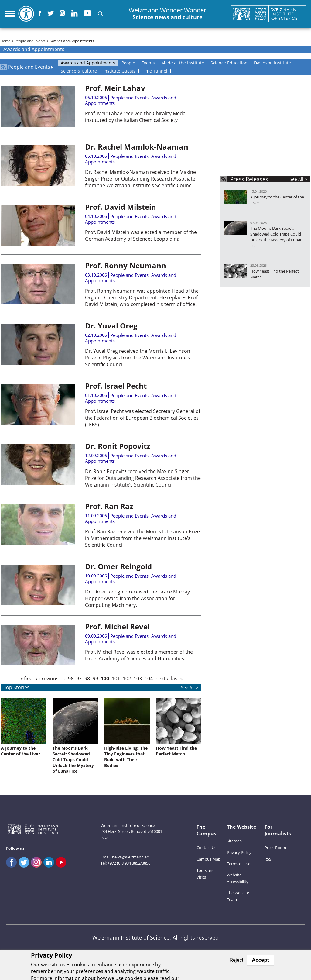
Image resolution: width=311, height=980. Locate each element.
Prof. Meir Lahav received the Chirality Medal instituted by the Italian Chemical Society (136, 117)
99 (95, 679)
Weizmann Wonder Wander (167, 14)
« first (27, 679)
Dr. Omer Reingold (118, 566)
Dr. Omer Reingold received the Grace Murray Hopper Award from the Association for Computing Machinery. (137, 598)
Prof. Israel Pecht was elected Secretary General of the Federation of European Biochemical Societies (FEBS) (143, 418)
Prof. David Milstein (121, 207)
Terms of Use (239, 864)
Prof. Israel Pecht (116, 386)
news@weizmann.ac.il (132, 857)
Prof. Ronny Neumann (126, 265)
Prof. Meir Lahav (115, 88)
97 (79, 679)
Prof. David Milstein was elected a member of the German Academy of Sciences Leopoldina (141, 236)
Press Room (275, 848)
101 (116, 679)
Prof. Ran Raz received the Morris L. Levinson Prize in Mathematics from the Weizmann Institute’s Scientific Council (142, 538)
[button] (100, 14)
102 (127, 679)
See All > (298, 179)
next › (162, 679)
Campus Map (208, 859)
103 (138, 679)
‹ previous (47, 679)
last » (177, 679)
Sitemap (234, 841)
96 (71, 679)
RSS (268, 859)
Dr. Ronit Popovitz (118, 446)
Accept (260, 960)
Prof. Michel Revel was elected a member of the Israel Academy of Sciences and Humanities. (139, 655)
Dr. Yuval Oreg (111, 326)
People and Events (30, 41)
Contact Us (206, 848)
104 (149, 679)
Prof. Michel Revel (117, 626)
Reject (236, 960)
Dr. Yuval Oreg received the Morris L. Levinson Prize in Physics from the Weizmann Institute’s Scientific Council (138, 358)
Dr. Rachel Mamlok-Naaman (137, 147)
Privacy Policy (239, 852)
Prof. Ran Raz (109, 506)
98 (87, 679)
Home (5, 41)
